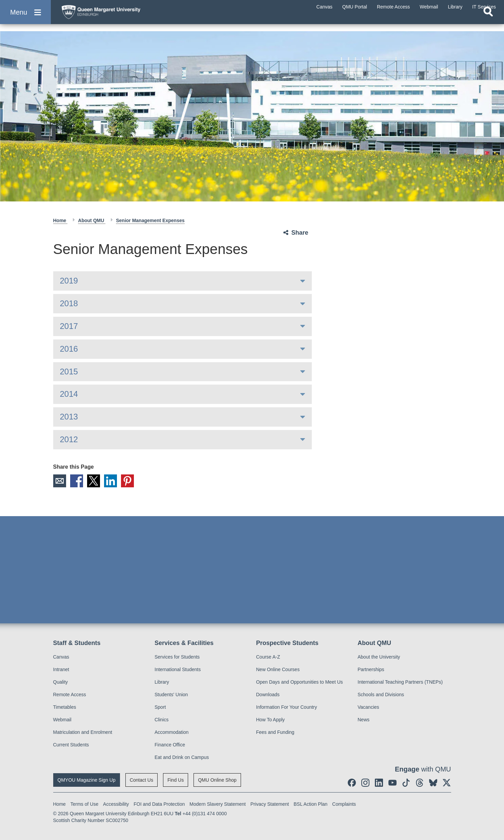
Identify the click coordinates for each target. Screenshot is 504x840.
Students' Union (171, 695)
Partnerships (371, 669)
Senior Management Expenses (150, 220)
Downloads (268, 695)
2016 (69, 349)
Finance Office (170, 745)
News (364, 720)
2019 (69, 281)
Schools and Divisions (381, 695)
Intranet (61, 669)
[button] (25, 17)
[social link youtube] (392, 783)
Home (61, 220)
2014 (69, 394)
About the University (379, 657)
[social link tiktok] (406, 783)
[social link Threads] (420, 783)
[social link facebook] (352, 783)
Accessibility (116, 804)
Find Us (176, 780)
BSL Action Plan (310, 804)
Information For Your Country (287, 707)
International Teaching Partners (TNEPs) (400, 682)
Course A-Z (268, 657)
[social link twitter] (447, 783)
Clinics (162, 720)
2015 (69, 372)
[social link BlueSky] (433, 783)
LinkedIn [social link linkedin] (110, 481)
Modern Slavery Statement (218, 804)
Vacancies (368, 707)
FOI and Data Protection (159, 804)
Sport (160, 707)
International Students (178, 669)
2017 (69, 326)
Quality (61, 682)
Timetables (65, 707)
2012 (69, 439)
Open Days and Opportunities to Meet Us (300, 682)
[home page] (122, 16)
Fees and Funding (275, 732)
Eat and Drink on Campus (182, 757)
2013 (69, 417)
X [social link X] (94, 481)
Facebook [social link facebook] (77, 481)
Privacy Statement (270, 804)
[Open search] (488, 22)
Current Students (71, 745)
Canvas (61, 657)
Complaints (344, 804)
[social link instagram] (365, 783)
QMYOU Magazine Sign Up (87, 780)
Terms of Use (84, 804)
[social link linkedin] (379, 783)
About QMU (92, 220)
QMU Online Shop (217, 780)
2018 (69, 303)
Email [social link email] (60, 481)
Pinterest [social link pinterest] (127, 481)
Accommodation (172, 732)
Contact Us (142, 780)
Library (162, 682)
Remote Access (70, 695)
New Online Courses (278, 669)
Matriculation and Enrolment (83, 732)
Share (300, 233)
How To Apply (271, 720)
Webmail (62, 720)
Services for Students (177, 657)
